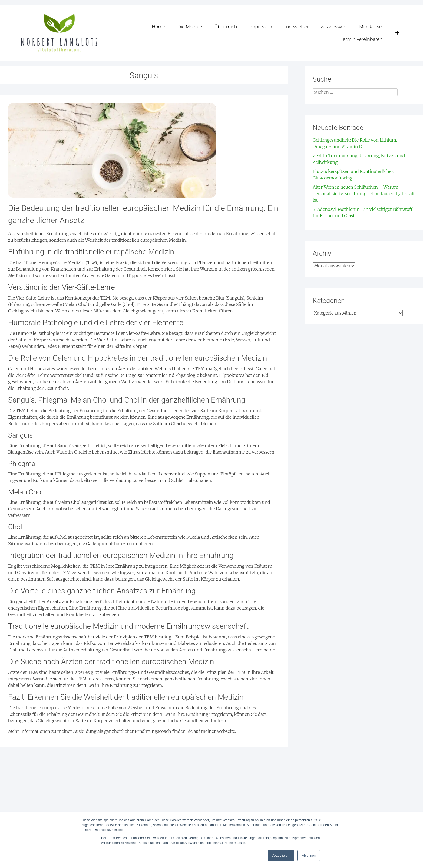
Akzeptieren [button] (281, 856)
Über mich (226, 27)
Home (158, 27)
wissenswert (334, 27)
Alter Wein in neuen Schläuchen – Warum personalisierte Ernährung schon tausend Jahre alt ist (364, 193)
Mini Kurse (371, 27)
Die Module (190, 27)
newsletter (297, 27)
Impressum (261, 27)
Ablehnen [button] (309, 856)
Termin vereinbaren (361, 39)
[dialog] (413, 857)
